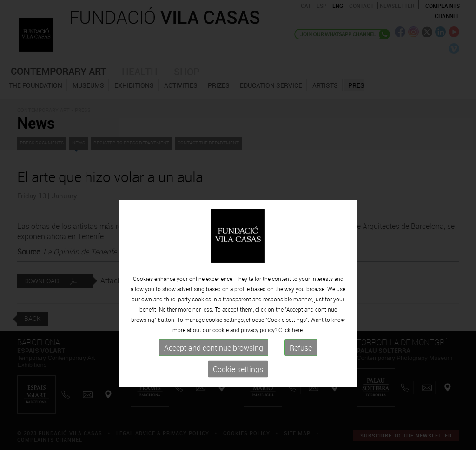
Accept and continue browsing (214, 370)
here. (298, 352)
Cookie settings (238, 391)
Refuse (301, 370)
